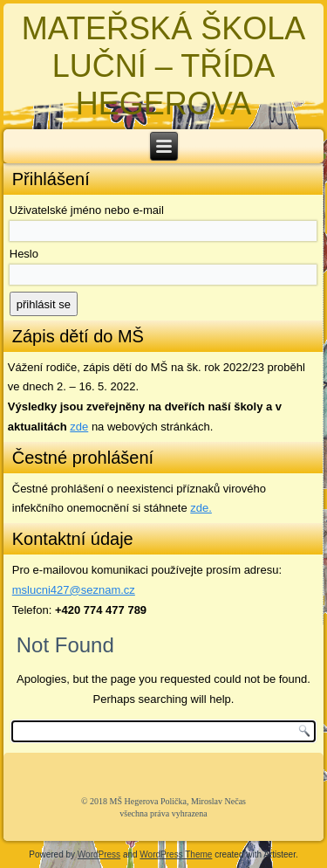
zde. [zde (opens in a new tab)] (201, 508)
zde (79, 427)
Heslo (24, 254)
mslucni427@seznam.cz (74, 590)
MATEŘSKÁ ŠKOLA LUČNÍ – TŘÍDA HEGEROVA (163, 66)
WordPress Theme (176, 854)
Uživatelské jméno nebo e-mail (87, 210)
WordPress (99, 854)
